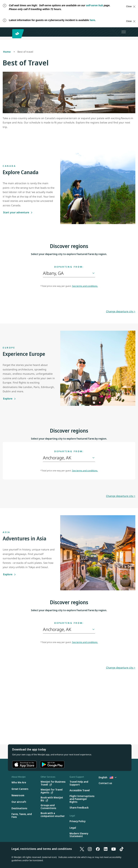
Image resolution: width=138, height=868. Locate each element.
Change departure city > (121, 311)
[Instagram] (90, 849)
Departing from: (69, 267)
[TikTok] (121, 849)
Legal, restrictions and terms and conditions (42, 849)
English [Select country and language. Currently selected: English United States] (108, 777)
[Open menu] (124, 32)
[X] (82, 849)
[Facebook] (98, 849)
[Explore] (9, 399)
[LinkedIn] (106, 849)
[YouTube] (114, 849)
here (92, 20)
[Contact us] (105, 783)
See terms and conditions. (85, 286)
